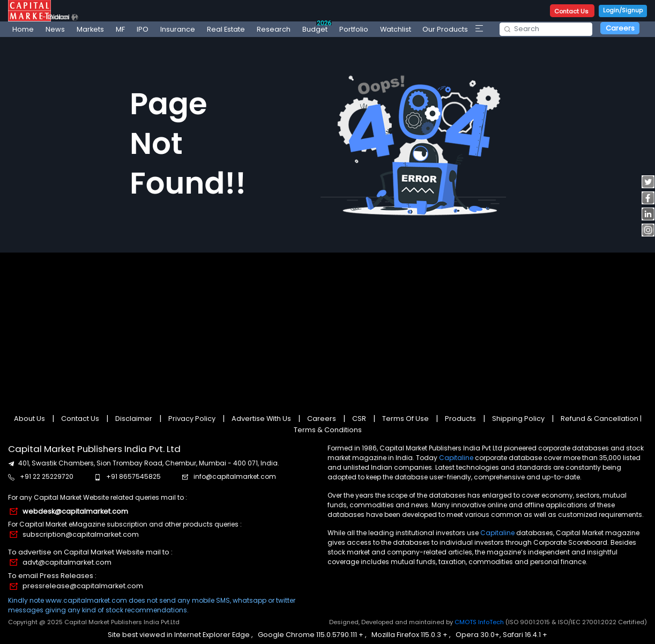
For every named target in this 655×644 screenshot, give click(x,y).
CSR (359, 419)
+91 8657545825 (133, 476)
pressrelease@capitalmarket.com (83, 586)
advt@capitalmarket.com (67, 562)
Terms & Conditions (328, 430)
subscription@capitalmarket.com (81, 534)
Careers (620, 28)
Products (460, 419)
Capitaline (456, 458)
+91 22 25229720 (47, 476)
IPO (143, 29)
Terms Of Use (405, 419)
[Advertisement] (328, 329)
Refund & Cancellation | (600, 419)
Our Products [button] (445, 29)
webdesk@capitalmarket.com (75, 511)
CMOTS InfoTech (480, 622)
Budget (317, 28)
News (55, 29)
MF (120, 29)
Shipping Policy (518, 419)
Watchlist (396, 29)
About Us (30, 419)
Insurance (178, 29)
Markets (90, 29)
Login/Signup (623, 10)
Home (23, 29)
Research (274, 29)
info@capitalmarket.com (235, 476)
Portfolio (354, 29)
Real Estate (226, 29)
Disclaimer (134, 419)
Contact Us (572, 11)
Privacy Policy (192, 419)
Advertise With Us (261, 419)
